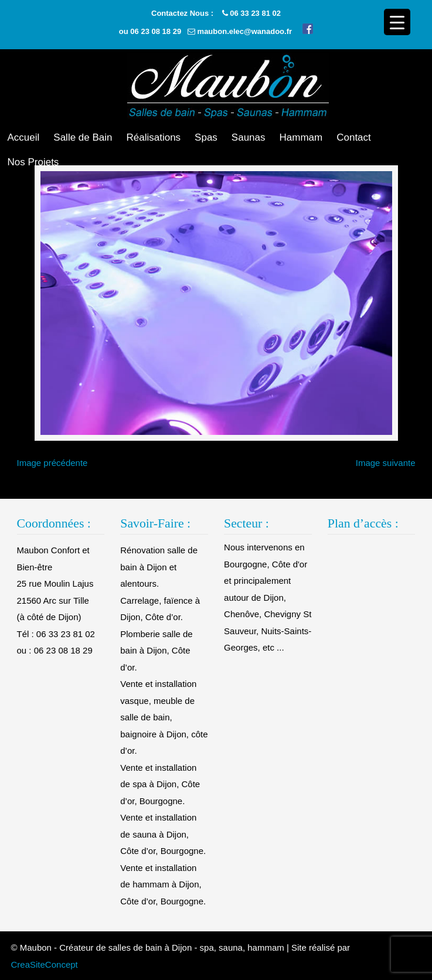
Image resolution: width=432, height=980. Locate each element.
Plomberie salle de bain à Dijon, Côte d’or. (156, 651)
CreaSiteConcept (45, 964)
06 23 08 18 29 (156, 31)
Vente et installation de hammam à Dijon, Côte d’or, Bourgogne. (163, 884)
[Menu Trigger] (397, 22)
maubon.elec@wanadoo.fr (245, 31)
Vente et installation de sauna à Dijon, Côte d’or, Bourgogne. (163, 834)
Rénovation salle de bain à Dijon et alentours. (159, 567)
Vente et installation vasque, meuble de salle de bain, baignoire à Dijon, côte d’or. (164, 717)
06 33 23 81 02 (255, 13)
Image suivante (386, 463)
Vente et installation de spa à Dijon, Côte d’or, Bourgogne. (160, 784)
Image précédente (52, 463)
